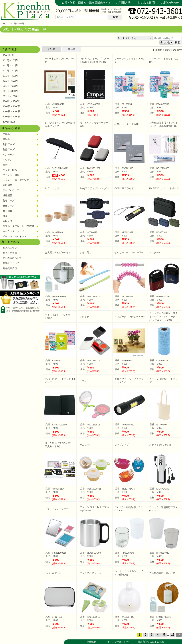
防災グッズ (9, 144)
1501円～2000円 (12, 106)
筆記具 (6, 139)
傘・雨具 (7, 211)
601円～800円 (10, 91)
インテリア (9, 155)
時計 (5, 165)
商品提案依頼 (10, 268)
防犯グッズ (9, 149)
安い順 (52, 49)
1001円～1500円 (12, 101)
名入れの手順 (10, 253)
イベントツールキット (15, 236)
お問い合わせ (170, 3)
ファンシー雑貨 (11, 175)
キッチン (7, 160)
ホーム (4, 24)
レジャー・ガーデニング (16, 180)
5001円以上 (9, 122)
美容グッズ (9, 201)
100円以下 (8, 55)
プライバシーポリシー (117, 642)
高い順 (72, 49)
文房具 (6, 134)
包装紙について (11, 263)
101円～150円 (10, 60)
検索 (115, 17)
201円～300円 (10, 71)
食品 (5, 216)
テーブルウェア (11, 190)
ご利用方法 (123, 3)
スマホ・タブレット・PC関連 (19, 226)
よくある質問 (146, 3)
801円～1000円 (11, 96)
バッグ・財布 (10, 170)
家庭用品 (7, 185)
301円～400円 (10, 76)
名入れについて (11, 248)
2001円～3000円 (12, 111)
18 (173, 635)
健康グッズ (9, 206)
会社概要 (91, 642)
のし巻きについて (12, 258)
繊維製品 (7, 195)
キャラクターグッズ (13, 231)
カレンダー (9, 221)
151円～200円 (10, 65)
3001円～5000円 (12, 117)
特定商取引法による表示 (151, 642)
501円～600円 (17, 24)
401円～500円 (10, 81)
